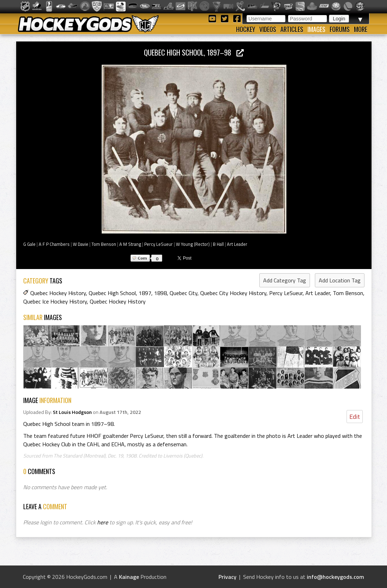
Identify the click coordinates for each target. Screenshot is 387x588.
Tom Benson (104, 244)
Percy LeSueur (158, 244)
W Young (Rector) (193, 244)
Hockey (246, 29)
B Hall (218, 244)
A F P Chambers (54, 244)
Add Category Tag (285, 280)
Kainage (129, 577)
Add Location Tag (340, 280)
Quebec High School (112, 293)
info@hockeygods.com (335, 577)
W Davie (81, 244)
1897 (145, 293)
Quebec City (183, 293)
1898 (160, 293)
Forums (340, 29)
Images (316, 29)
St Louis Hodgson (72, 412)
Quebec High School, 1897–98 (194, 52)
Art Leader (237, 244)
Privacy (227, 577)
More (361, 29)
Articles (292, 29)
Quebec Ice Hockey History (55, 301)
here (103, 522)
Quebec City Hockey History (233, 293)
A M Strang (130, 244)
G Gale (29, 244)
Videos (268, 29)
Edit (355, 417)
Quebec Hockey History (58, 293)
